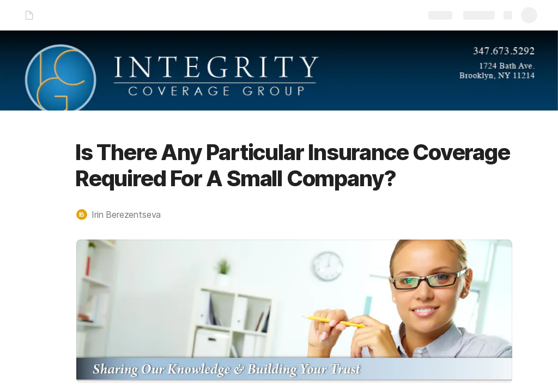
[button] (124, 215)
